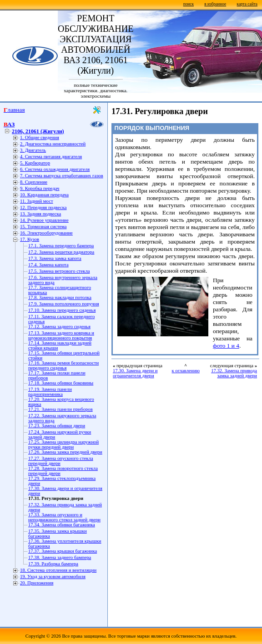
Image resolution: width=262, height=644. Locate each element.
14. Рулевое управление (44, 220)
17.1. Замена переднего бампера (61, 246)
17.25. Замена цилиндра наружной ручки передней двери (63, 444)
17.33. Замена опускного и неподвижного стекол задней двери (64, 517)
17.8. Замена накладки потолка (60, 297)
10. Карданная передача (44, 195)
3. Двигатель (33, 150)
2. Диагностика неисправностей (53, 144)
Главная (14, 110)
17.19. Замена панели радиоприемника (50, 392)
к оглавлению (186, 371)
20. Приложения (37, 583)
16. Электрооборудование (46, 233)
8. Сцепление (34, 182)
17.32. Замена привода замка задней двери (234, 373)
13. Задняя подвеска (40, 214)
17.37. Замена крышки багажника (63, 551)
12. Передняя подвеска (43, 207)
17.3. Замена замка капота (55, 258)
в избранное (215, 4)
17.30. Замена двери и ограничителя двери (135, 373)
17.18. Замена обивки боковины (61, 383)
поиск (189, 4)
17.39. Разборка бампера (53, 564)
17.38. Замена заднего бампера (60, 557)
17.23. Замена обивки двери (57, 426)
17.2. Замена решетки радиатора (61, 252)
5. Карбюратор (35, 163)
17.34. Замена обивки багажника (62, 525)
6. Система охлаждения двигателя (55, 169)
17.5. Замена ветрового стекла (59, 271)
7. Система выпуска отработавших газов (62, 176)
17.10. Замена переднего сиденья (62, 310)
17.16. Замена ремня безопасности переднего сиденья (63, 365)
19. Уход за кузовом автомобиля (53, 577)
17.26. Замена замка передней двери (65, 452)
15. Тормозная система (43, 227)
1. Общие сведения (40, 137)
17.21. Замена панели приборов (60, 409)
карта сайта (247, 4)
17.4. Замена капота (48, 265)
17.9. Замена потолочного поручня (64, 304)
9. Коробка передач (40, 188)
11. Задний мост (37, 201)
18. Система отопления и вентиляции (58, 570)
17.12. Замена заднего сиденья (59, 327)
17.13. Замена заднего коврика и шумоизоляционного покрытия (61, 335)
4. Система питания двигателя (51, 157)
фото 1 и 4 (226, 346)
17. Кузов (30, 239)
